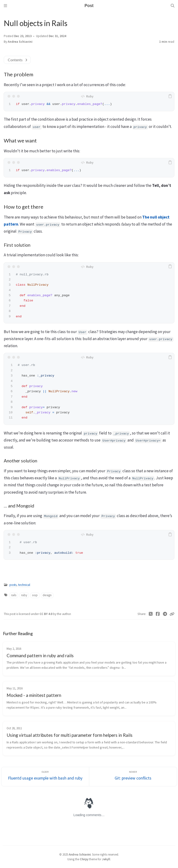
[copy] (170, 96)
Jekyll (106, 859)
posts (13, 585)
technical (24, 585)
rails (14, 595)
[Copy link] (172, 614)
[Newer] (133, 777)
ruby (24, 595)
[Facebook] (158, 614)
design (47, 595)
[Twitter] (151, 614)
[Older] (45, 777)
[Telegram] (165, 614)
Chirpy (84, 859)
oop (35, 595)
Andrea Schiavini (20, 42)
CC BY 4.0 (46, 614)
